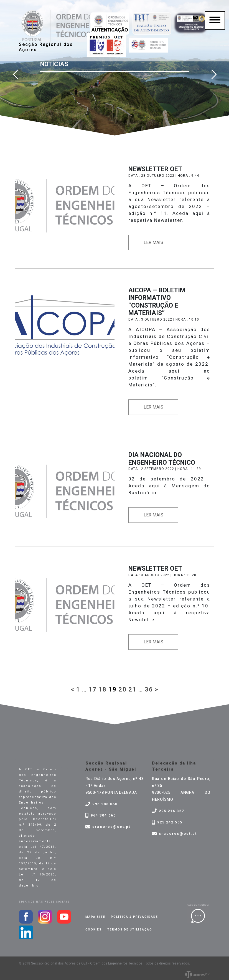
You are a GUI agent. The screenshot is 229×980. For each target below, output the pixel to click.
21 (133, 689)
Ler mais (153, 242)
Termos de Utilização (130, 930)
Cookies (94, 930)
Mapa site (95, 917)
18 (103, 689)
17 (93, 689)
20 (123, 689)
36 (149, 689)
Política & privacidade (134, 917)
